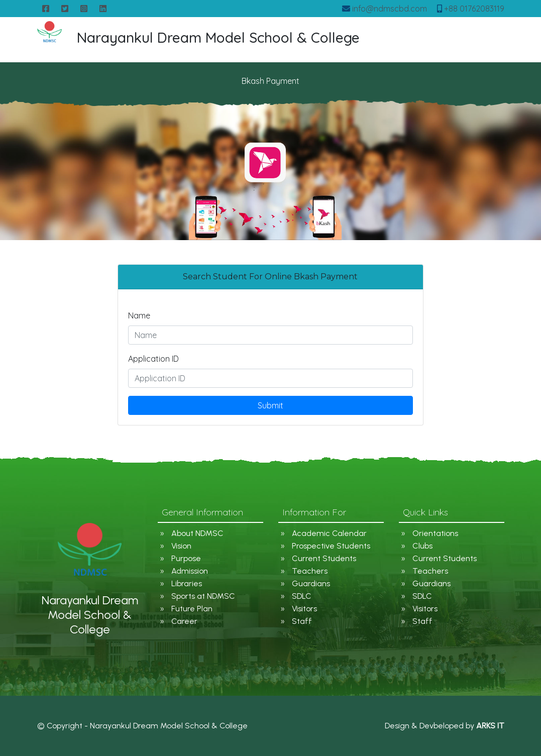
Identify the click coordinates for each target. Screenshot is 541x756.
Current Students (324, 558)
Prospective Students (331, 546)
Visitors (304, 609)
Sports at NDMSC (203, 596)
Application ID (153, 359)
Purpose (186, 558)
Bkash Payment (270, 81)
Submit (270, 405)
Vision (181, 546)
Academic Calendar (329, 533)
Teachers (310, 571)
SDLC (302, 596)
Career (184, 621)
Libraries (187, 583)
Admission (190, 571)
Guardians (311, 583)
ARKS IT (490, 726)
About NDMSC (197, 533)
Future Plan (192, 609)
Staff (302, 621)
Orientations (435, 533)
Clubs (422, 546)
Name (139, 315)
